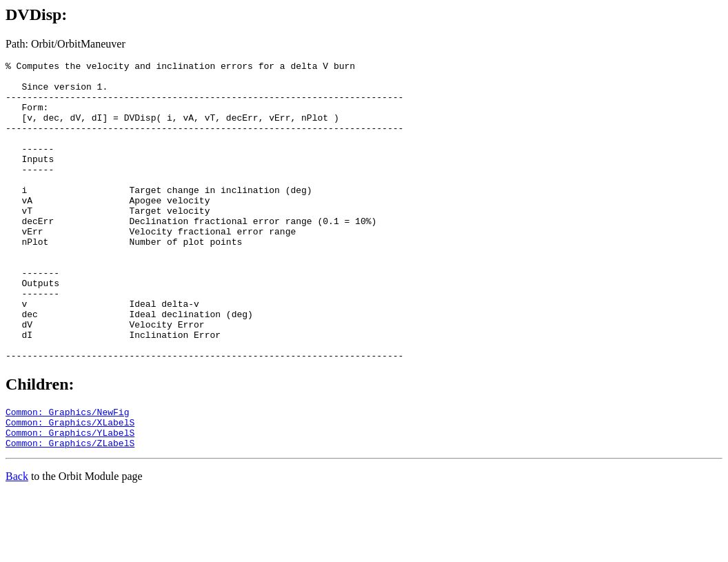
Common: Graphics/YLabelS (70, 499)
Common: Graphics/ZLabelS (70, 511)
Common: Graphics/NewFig (67, 474)
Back (17, 544)
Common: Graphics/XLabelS (70, 486)
